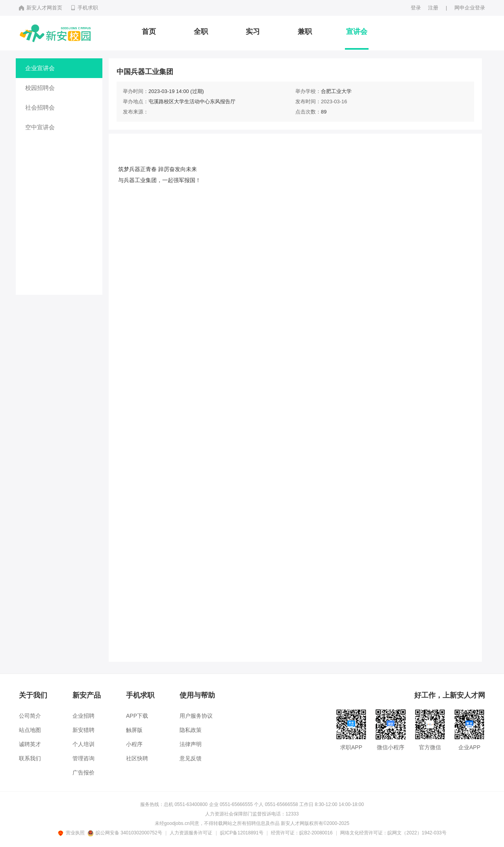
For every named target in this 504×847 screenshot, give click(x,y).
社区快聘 (137, 758)
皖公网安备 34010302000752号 (125, 833)
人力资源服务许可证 (191, 833)
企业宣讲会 (40, 68)
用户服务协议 (196, 716)
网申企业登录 (470, 8)
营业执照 (72, 833)
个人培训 (83, 744)
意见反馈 (191, 758)
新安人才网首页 (41, 8)
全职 (201, 32)
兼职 (305, 32)
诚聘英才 (30, 744)
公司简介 (30, 716)
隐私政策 (191, 730)
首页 (149, 32)
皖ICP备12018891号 (242, 833)
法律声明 (191, 744)
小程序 (134, 744)
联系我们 (30, 758)
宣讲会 (357, 32)
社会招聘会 (40, 107)
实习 (253, 32)
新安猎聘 (83, 730)
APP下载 (137, 716)
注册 (433, 8)
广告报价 (83, 773)
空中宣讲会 (40, 127)
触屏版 (134, 730)
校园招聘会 (40, 88)
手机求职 (84, 8)
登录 (416, 8)
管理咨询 (83, 758)
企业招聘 (83, 716)
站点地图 (30, 730)
